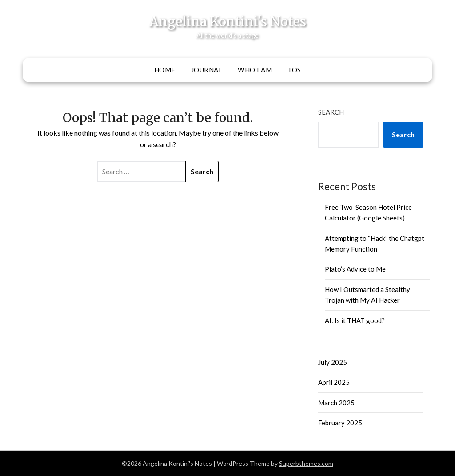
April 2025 (334, 382)
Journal (207, 70)
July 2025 (333, 362)
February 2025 (340, 423)
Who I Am (255, 70)
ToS (294, 70)
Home (165, 70)
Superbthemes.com (306, 463)
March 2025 (336, 403)
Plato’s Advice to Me (355, 269)
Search (331, 112)
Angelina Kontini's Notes (228, 22)
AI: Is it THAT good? (355, 320)
